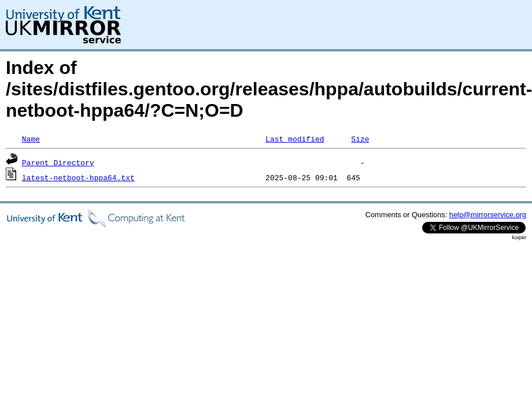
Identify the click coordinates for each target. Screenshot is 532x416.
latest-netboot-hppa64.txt (78, 177)
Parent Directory (58, 162)
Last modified (295, 139)
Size (360, 139)
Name (31, 139)
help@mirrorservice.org (488, 215)
